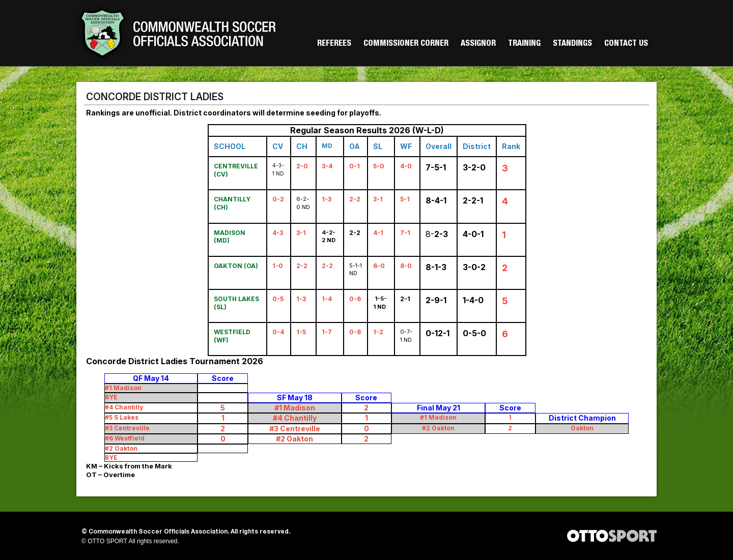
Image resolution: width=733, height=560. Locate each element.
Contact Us (626, 44)
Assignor (478, 44)
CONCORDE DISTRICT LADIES (155, 97)
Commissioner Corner (406, 44)
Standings (572, 44)
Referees (334, 44)
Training (524, 44)
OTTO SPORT (107, 541)
